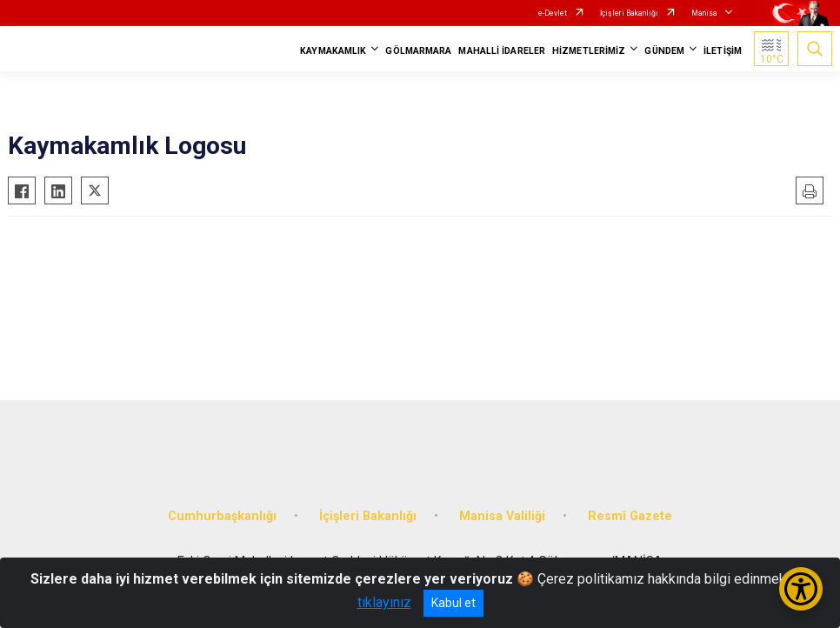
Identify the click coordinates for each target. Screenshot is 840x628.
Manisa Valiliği (502, 516)
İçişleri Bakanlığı (629, 13)
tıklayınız (384, 602)
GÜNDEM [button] (664, 51)
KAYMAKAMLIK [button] (333, 51)
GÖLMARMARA (418, 51)
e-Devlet (553, 13)
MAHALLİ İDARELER (502, 51)
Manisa (704, 13)
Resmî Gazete (630, 516)
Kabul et (453, 603)
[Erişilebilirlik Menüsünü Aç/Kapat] (801, 589)
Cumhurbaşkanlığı (222, 516)
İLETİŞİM (723, 51)
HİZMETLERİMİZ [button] (589, 51)
